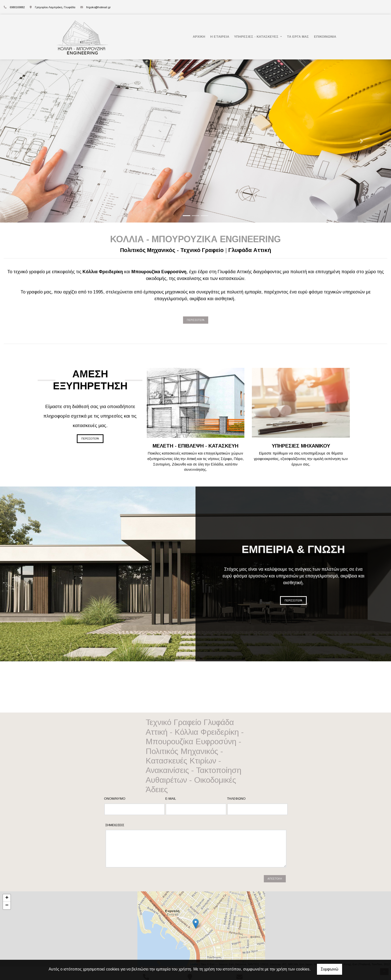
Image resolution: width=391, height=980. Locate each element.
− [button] (7, 906)
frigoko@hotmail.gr (98, 7)
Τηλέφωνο (236, 799)
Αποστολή (275, 879)
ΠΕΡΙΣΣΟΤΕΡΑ (196, 320)
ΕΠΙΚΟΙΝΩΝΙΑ (325, 37)
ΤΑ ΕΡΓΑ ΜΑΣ (298, 37)
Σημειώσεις (115, 825)
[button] (29, 141)
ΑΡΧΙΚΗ (199, 37)
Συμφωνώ (330, 969)
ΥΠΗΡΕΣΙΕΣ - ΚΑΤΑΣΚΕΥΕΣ (257, 37)
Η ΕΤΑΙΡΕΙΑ (220, 37)
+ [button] (7, 898)
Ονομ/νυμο (115, 799)
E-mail (171, 799)
